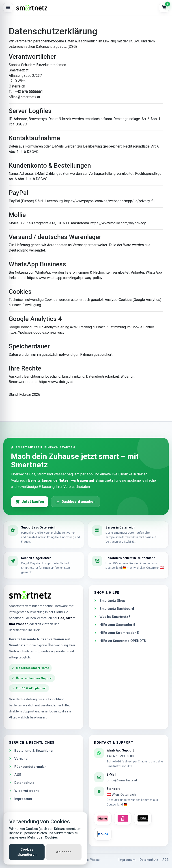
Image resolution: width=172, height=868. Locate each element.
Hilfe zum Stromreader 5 (116, 633)
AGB (15, 775)
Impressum (20, 799)
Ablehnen (64, 852)
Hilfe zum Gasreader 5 (115, 625)
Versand (18, 759)
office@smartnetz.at (122, 780)
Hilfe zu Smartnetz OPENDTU (120, 641)
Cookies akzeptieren (27, 852)
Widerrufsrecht (24, 791)
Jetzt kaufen (30, 502)
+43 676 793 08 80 (120, 756)
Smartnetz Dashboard (114, 609)
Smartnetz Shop (110, 601)
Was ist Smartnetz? (112, 617)
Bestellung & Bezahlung (31, 751)
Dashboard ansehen (76, 502)
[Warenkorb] (164, 8)
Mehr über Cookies (43, 837)
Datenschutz (22, 783)
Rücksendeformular (27, 767)
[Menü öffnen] (8, 8)
